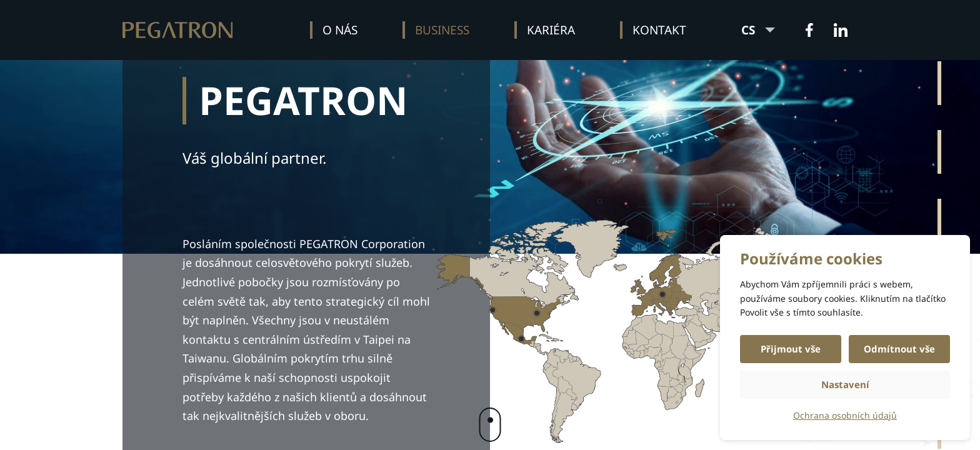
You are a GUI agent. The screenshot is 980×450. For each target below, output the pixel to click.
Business (442, 30)
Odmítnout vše (899, 349)
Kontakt (659, 30)
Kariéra (551, 30)
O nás (340, 30)
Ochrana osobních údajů (845, 415)
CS (758, 30)
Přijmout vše (791, 349)
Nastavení (845, 384)
